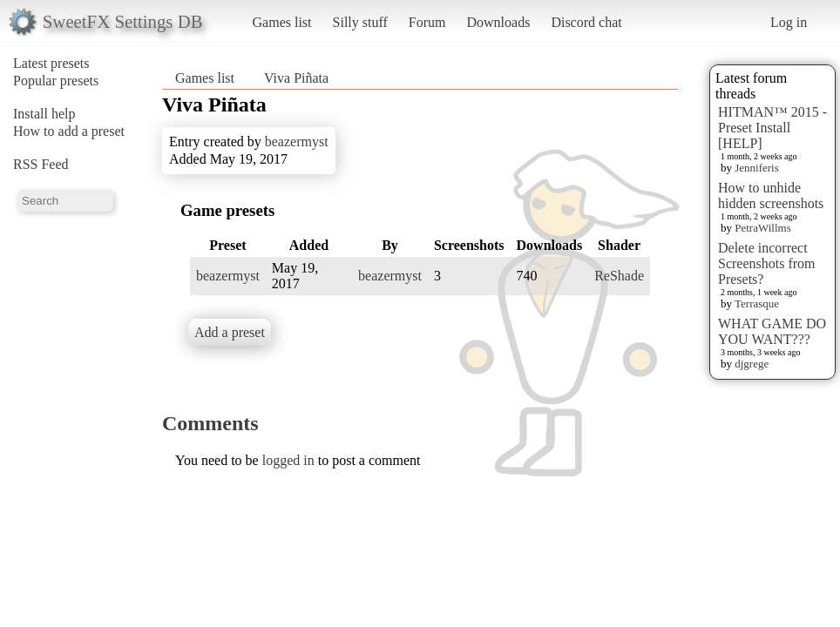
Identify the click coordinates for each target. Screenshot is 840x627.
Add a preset (230, 332)
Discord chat (586, 22)
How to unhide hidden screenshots (771, 196)
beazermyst (297, 142)
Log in (789, 22)
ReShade (619, 276)
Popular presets (56, 81)
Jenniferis (757, 168)
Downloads (498, 22)
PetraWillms (762, 228)
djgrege (752, 364)
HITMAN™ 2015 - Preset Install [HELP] (772, 128)
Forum (427, 22)
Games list (282, 22)
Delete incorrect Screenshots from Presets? (767, 263)
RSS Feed (41, 164)
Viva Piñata (296, 78)
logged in (288, 460)
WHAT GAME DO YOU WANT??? (772, 331)
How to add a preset (69, 131)
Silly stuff (360, 22)
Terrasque (757, 303)
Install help (44, 114)
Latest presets (51, 63)
